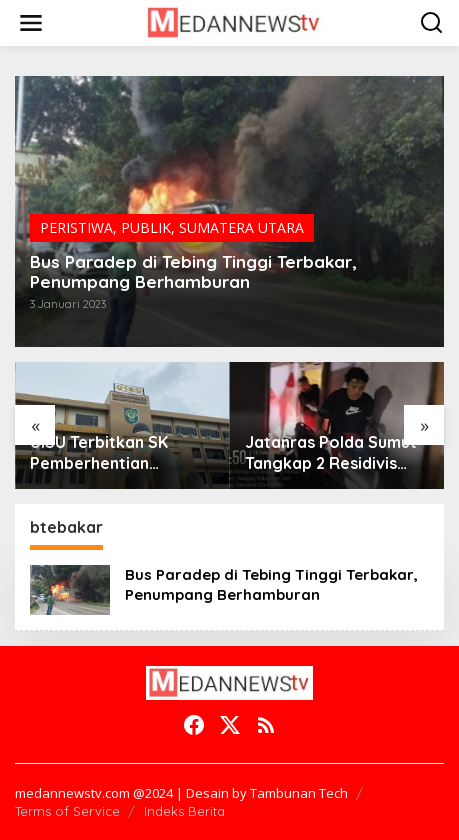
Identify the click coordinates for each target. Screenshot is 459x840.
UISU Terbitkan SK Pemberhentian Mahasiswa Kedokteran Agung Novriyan (120, 453)
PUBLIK (146, 227)
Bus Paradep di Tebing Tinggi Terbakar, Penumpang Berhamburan (193, 272)
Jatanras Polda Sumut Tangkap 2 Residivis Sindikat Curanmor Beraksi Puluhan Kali (331, 453)
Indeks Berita (184, 811)
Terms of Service (67, 811)
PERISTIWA (76, 227)
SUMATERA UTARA (241, 227)
